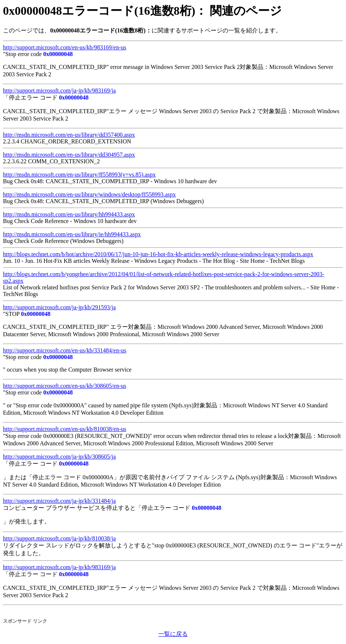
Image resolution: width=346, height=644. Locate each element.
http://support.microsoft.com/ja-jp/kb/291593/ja (59, 307)
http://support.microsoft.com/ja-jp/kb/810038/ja (59, 538)
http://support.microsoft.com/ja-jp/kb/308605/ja (59, 457)
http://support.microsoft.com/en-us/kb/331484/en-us (65, 350)
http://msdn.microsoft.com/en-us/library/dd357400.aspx (69, 135)
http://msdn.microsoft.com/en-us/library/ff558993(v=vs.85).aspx (79, 175)
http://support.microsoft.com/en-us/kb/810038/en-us (65, 429)
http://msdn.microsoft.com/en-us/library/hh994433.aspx (69, 214)
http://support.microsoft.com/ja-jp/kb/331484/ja (59, 501)
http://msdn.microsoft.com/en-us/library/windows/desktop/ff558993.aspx (89, 194)
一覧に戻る (173, 634)
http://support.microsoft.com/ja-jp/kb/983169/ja (59, 90)
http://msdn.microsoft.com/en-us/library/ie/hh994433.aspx (72, 234)
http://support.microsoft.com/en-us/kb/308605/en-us (65, 386)
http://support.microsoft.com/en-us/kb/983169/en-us (65, 47)
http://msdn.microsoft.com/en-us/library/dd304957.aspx (69, 155)
